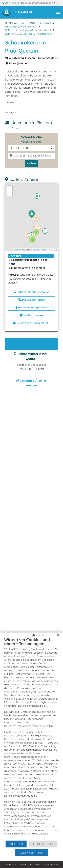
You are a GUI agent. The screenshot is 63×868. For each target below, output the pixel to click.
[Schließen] (58, 635)
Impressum (11, 864)
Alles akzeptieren (32, 853)
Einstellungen (43, 844)
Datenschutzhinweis (31, 864)
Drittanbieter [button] (51, 864)
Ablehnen (16, 844)
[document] (32, 739)
